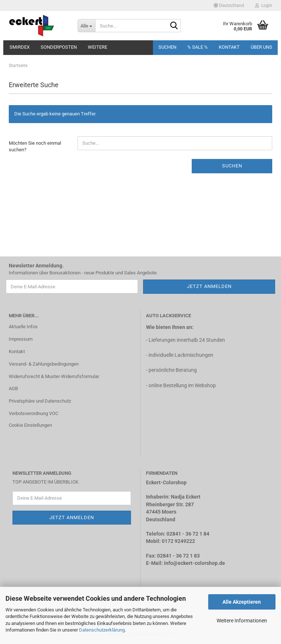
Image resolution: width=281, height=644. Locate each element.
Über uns (261, 47)
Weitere (98, 47)
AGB (13, 388)
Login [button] (264, 5)
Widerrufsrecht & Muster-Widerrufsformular (54, 376)
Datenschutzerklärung (102, 630)
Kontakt (229, 47)
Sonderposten (59, 47)
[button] (229, 5)
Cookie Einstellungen (30, 425)
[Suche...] (86, 26)
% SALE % (198, 47)
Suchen (167, 47)
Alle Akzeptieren (242, 602)
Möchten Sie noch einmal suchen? (35, 147)
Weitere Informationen (242, 621)
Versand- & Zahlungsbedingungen (44, 364)
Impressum (21, 339)
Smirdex (20, 47)
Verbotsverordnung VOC (33, 413)
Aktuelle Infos (23, 327)
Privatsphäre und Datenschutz (40, 401)
